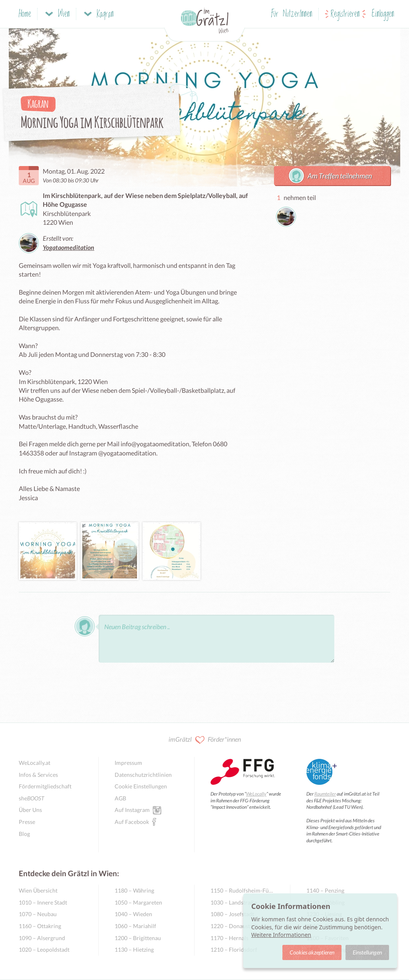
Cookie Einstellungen (141, 786)
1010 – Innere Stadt (43, 902)
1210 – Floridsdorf (234, 949)
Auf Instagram (132, 810)
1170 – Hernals (229, 938)
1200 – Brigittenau (138, 938)
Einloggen (383, 14)
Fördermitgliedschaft (45, 786)
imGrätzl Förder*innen (205, 740)
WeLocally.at (35, 763)
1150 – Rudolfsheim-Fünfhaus (242, 890)
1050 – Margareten (138, 902)
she (32, 798)
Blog (24, 834)
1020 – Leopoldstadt (44, 949)
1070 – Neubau (38, 914)
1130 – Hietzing (134, 949)
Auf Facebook (132, 822)
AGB (120, 798)
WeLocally (256, 794)
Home (25, 14)
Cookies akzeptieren (312, 952)
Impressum (128, 763)
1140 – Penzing (325, 890)
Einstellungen (367, 952)
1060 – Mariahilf (135, 926)
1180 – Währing (134, 890)
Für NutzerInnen (292, 14)
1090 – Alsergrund (42, 938)
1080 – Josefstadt (232, 914)
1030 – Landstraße (234, 902)
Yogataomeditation (68, 247)
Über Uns (30, 810)
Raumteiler (325, 794)
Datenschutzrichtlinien (143, 775)
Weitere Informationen (281, 935)
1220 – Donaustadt (234, 926)
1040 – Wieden (133, 914)
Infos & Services (38, 775)
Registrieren (345, 14)
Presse (27, 822)
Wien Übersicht (38, 890)
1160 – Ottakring (40, 926)
